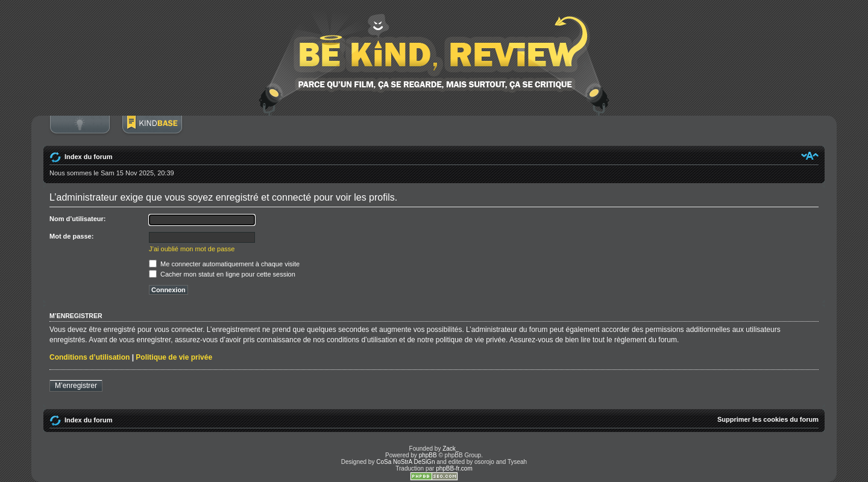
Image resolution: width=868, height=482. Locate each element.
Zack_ (451, 449)
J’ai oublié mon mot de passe (192, 249)
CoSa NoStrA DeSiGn (405, 462)
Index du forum (88, 157)
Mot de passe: (71, 236)
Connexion (80, 131)
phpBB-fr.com (454, 468)
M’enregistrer (76, 386)
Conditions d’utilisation (90, 357)
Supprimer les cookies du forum (768, 419)
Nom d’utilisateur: (78, 219)
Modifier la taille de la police (810, 155)
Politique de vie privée (174, 357)
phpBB (428, 455)
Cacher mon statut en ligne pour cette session (222, 274)
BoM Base (152, 131)
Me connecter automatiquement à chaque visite (224, 264)
